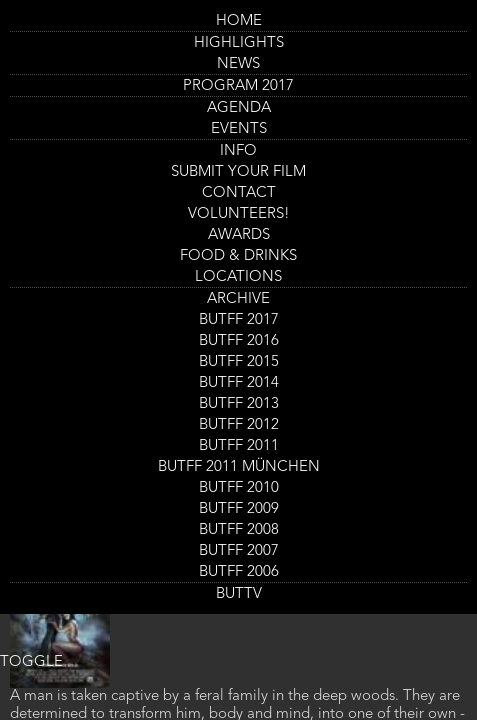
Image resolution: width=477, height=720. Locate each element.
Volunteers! (239, 214)
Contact (239, 193)
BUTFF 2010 (239, 488)
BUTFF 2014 (239, 383)
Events (239, 129)
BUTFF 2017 (239, 320)
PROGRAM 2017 (238, 86)
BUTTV (239, 594)
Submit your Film (238, 172)
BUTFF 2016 (239, 341)
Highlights (239, 43)
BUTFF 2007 (239, 551)
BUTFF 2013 (239, 404)
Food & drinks (238, 256)
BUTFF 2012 (239, 425)
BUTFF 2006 (239, 572)
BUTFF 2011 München (239, 467)
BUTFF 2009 (239, 509)
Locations (238, 277)
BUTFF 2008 (239, 530)
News (238, 64)
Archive (238, 299)
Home (239, 21)
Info (238, 151)
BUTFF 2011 (239, 446)
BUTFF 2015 (239, 362)
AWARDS (239, 235)
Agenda (239, 108)
